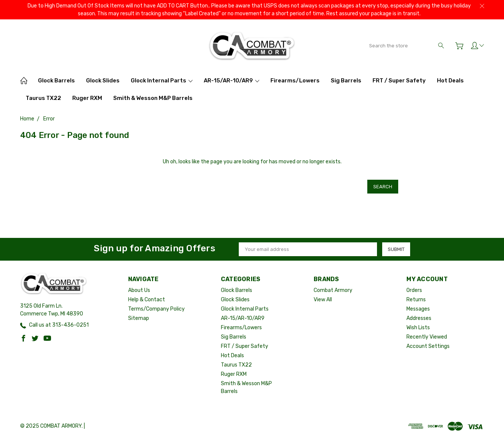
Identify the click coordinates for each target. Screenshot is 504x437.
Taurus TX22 (43, 98)
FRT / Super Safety (399, 81)
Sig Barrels (346, 81)
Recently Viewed (427, 337)
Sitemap (139, 318)
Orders (414, 290)
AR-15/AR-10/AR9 (232, 81)
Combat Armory (333, 290)
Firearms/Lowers (295, 81)
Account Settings (428, 346)
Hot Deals (450, 81)
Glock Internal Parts (162, 81)
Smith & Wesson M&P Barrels (153, 98)
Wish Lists (418, 327)
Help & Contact (147, 299)
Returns (416, 299)
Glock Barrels (56, 81)
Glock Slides (103, 81)
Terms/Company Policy (156, 309)
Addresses (419, 318)
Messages (418, 309)
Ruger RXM (87, 98)
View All (323, 299)
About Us (139, 290)
